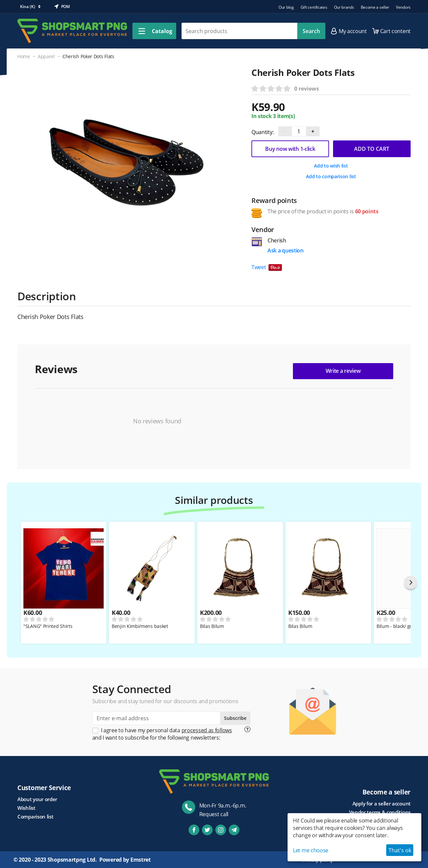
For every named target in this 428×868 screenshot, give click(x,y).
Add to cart (372, 149)
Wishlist (26, 808)
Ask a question (286, 250)
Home (24, 56)
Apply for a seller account (382, 803)
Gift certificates (314, 7)
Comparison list (35, 817)
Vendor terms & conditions (380, 812)
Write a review (343, 371)
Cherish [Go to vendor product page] (277, 240)
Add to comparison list (331, 176)
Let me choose (311, 850)
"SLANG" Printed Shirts (48, 626)
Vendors (403, 7)
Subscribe (235, 718)
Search (311, 31)
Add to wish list (331, 166)
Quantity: (262, 132)
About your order (37, 799)
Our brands (344, 7)
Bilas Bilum (212, 626)
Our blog (286, 7)
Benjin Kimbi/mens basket (140, 626)
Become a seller (375, 7)
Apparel (46, 56)
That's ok (400, 850)
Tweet (259, 267)
